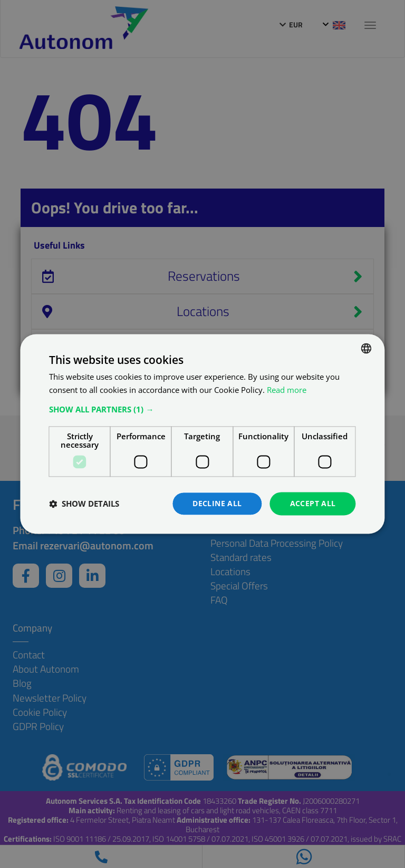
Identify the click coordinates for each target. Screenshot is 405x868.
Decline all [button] (217, 503)
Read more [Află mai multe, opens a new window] (287, 390)
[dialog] (202, 434)
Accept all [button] (313, 503)
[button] (202, 409)
